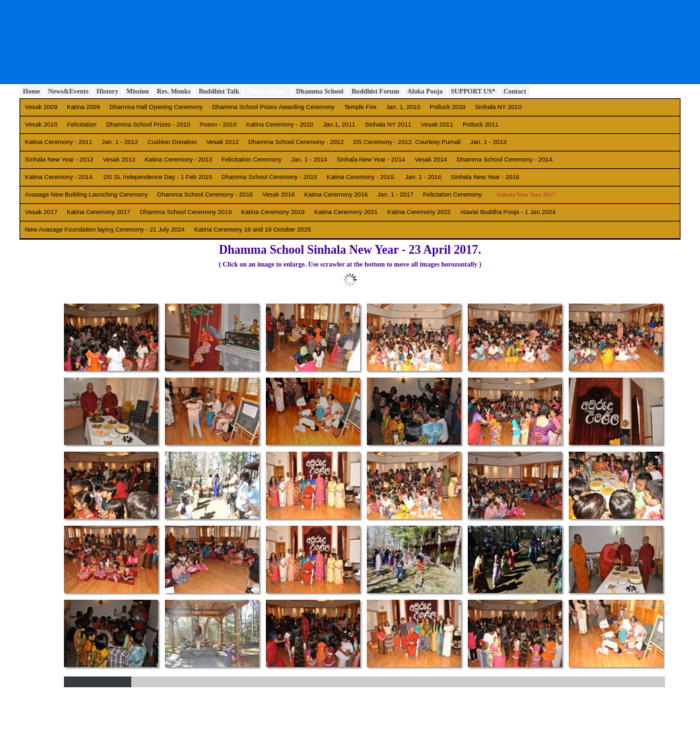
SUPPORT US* (473, 91)
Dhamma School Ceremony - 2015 (269, 177)
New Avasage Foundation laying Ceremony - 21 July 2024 (105, 230)
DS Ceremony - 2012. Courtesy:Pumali (407, 142)
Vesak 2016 (279, 195)
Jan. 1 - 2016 (423, 177)
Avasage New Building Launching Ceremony (86, 195)
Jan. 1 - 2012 (120, 142)
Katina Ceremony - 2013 (178, 160)
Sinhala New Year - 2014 (371, 160)
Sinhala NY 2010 (498, 107)
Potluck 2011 (480, 125)
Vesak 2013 (119, 160)
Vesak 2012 (222, 142)
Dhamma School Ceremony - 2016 (205, 195)
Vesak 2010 (41, 125)
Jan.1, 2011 (339, 125)
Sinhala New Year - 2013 (59, 160)
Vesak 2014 (431, 160)
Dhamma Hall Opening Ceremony (156, 107)
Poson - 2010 (218, 125)
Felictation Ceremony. (453, 195)
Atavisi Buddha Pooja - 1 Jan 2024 (508, 212)
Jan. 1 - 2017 (396, 195)
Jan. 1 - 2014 (309, 160)
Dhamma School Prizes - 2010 (148, 125)
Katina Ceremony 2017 (98, 212)
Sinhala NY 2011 (388, 125)
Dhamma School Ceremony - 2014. (505, 160)
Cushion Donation (172, 142)
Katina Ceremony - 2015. (361, 177)
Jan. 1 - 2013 (489, 142)
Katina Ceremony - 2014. (60, 177)
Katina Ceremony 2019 (273, 212)
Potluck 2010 (447, 107)
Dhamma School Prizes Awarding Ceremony (273, 107)
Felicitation (81, 125)
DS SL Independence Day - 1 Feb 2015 (158, 177)
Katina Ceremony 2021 (346, 212)
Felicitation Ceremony (251, 160)
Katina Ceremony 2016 (336, 195)
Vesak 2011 (437, 125)
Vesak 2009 (41, 107)
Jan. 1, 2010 (403, 107)
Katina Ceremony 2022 (419, 212)
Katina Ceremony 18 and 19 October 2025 (253, 230)
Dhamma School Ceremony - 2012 (296, 142)
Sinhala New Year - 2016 (485, 177)
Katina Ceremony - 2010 (280, 125)
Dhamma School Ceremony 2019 (186, 212)
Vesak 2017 (41, 212)
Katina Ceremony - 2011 (59, 142)
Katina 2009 (83, 107)
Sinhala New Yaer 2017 (526, 195)
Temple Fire (360, 107)
